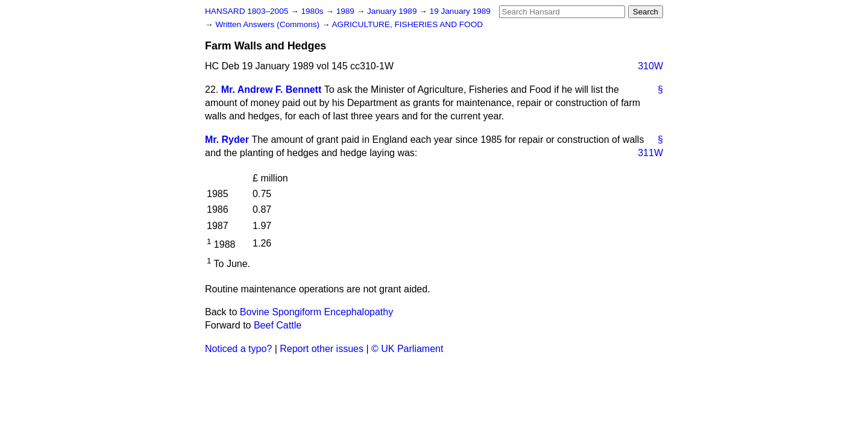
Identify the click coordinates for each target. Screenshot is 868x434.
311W (650, 153)
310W (650, 66)
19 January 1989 (460, 11)
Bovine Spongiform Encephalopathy (316, 312)
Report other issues (322, 349)
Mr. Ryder (227, 140)
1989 (347, 11)
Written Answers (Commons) (269, 24)
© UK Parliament (407, 349)
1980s (313, 11)
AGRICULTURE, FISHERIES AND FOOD (408, 24)
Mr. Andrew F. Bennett (272, 90)
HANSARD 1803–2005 (247, 11)
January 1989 (393, 11)
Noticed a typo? (238, 349)
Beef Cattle (278, 325)
